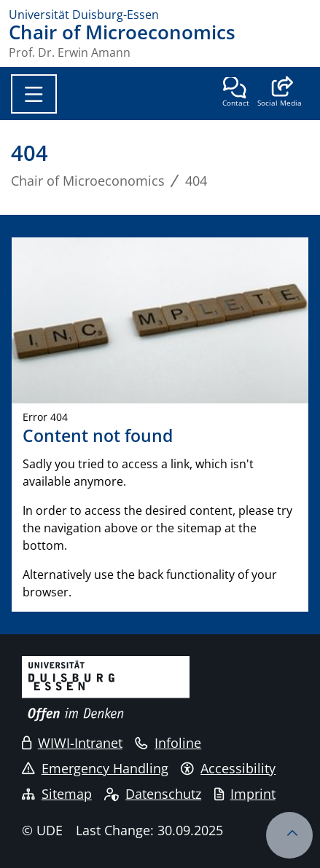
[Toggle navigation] (34, 94)
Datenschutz (153, 794)
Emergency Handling (95, 768)
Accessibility (228, 768)
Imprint (245, 794)
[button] (280, 93)
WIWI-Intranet (72, 743)
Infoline (168, 743)
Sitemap (57, 794)
